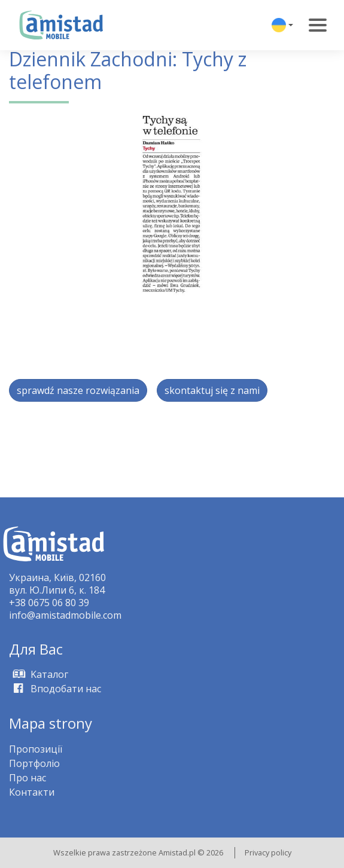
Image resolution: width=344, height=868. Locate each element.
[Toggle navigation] (318, 25)
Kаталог (39, 674)
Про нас (28, 778)
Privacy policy (268, 852)
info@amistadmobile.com (65, 615)
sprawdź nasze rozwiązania (78, 390)
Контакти (32, 792)
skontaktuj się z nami (212, 390)
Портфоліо (34, 763)
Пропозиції (36, 749)
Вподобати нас (55, 689)
